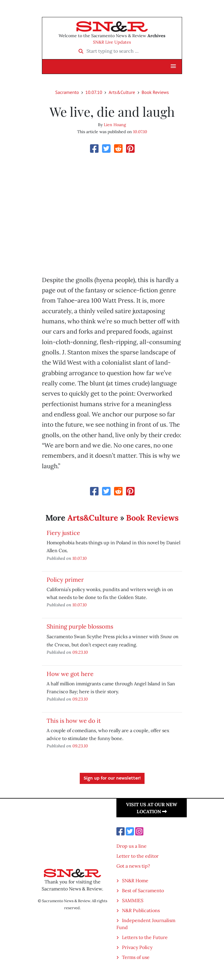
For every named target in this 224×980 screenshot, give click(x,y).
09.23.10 (80, 652)
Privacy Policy (137, 947)
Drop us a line (131, 846)
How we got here (70, 674)
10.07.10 (94, 92)
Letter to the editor (138, 856)
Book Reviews (155, 92)
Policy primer (65, 580)
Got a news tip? (133, 866)
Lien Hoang (115, 125)
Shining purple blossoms (80, 626)
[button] (173, 66)
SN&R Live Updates (112, 42)
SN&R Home (135, 881)
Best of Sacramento (143, 890)
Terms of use (136, 957)
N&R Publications (141, 910)
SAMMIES (133, 900)
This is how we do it (74, 721)
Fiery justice (63, 533)
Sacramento (67, 92)
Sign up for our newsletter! (112, 778)
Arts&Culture (122, 92)
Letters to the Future (145, 937)
